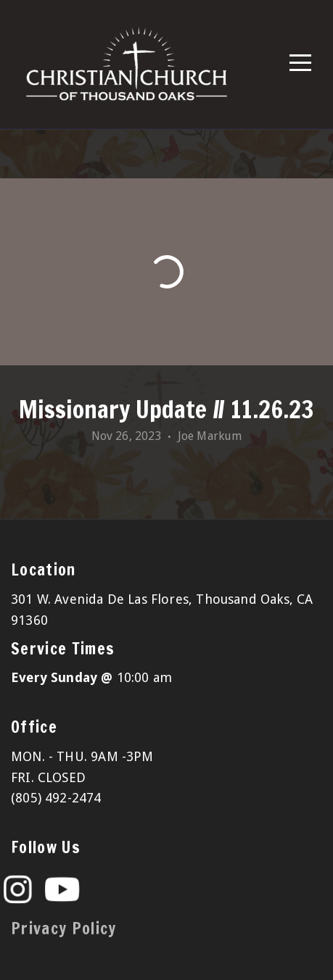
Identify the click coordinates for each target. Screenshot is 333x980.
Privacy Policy (63, 928)
